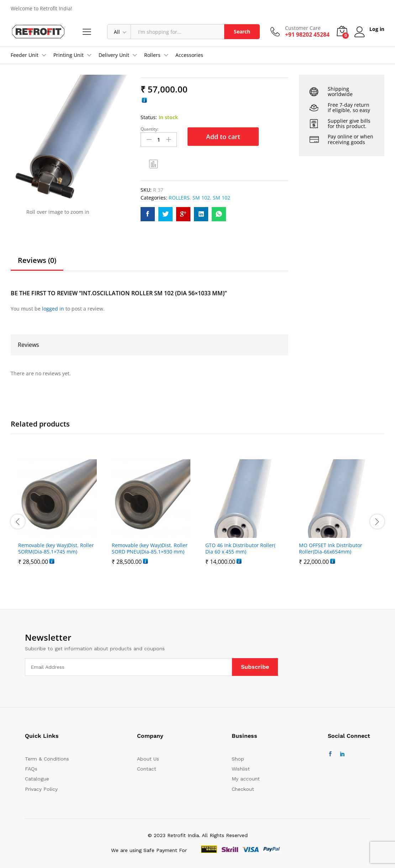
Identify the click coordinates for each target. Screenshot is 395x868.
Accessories (189, 55)
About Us (148, 759)
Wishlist (241, 769)
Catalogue (37, 779)
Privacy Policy (41, 789)
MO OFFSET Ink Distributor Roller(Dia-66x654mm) (331, 549)
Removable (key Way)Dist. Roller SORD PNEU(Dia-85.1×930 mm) (150, 549)
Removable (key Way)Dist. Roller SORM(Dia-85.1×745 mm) (56, 549)
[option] (57, 522)
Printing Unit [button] (69, 55)
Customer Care (303, 28)
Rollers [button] (152, 55)
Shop (238, 759)
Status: (149, 117)
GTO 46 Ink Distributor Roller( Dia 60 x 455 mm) (240, 549)
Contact (147, 769)
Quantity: (149, 129)
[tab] (37, 264)
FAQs (31, 769)
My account (246, 779)
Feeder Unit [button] (25, 55)
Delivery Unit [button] (114, 55)
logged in (53, 309)
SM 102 (201, 198)
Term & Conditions (47, 759)
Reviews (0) (37, 260)
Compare (154, 164)
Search (242, 31)
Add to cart (223, 137)
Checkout (243, 789)
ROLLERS (179, 198)
